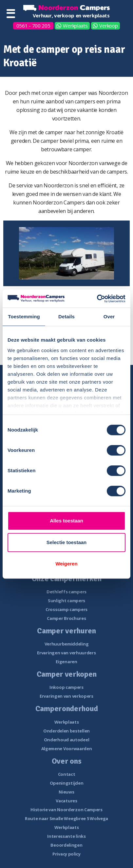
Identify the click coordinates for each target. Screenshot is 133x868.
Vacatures (66, 801)
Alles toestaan (66, 521)
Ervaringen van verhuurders (66, 653)
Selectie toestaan (67, 542)
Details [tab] (66, 317)
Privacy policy (66, 854)
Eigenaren (66, 662)
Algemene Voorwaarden (67, 749)
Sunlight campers (66, 601)
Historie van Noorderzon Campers (66, 810)
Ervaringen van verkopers (66, 696)
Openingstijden (67, 783)
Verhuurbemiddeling (67, 644)
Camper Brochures (66, 618)
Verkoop (108, 26)
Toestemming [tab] (24, 317)
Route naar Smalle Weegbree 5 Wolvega (66, 818)
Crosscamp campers (66, 609)
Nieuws (66, 792)
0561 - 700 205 (33, 26)
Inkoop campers (66, 687)
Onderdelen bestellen (66, 731)
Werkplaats (75, 26)
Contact (67, 774)
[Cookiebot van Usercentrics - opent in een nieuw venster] (97, 299)
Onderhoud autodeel (67, 740)
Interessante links (66, 836)
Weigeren (66, 564)
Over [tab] (109, 317)
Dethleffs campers (66, 592)
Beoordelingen (66, 845)
